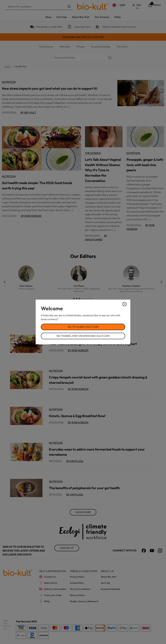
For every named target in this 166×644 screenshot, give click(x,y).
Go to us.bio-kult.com (83, 327)
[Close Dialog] (124, 304)
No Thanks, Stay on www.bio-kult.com (83, 336)
